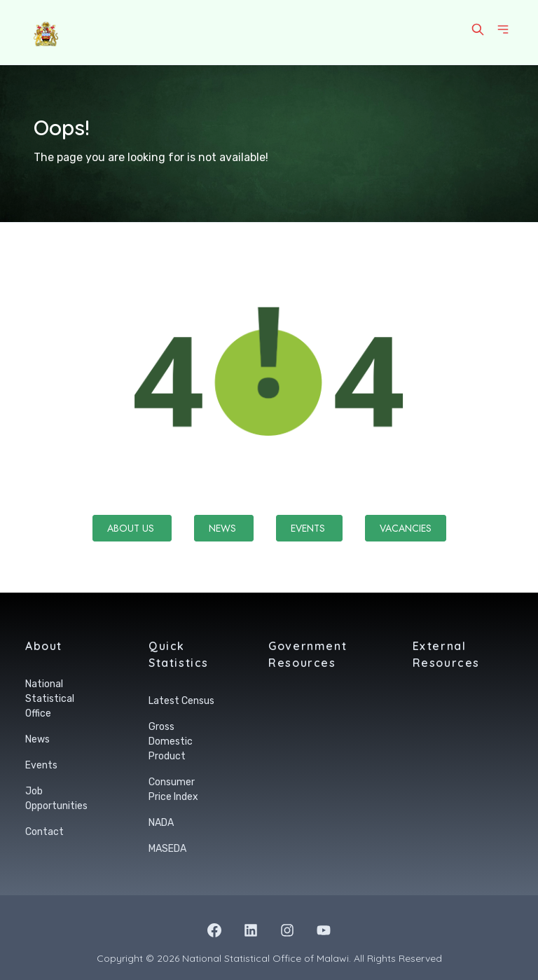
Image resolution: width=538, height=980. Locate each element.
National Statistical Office (50, 699)
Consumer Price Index (173, 789)
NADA (161, 823)
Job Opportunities (56, 799)
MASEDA (167, 849)
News (224, 528)
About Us (132, 528)
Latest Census (181, 701)
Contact (44, 832)
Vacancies (406, 528)
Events (309, 528)
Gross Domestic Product (171, 741)
